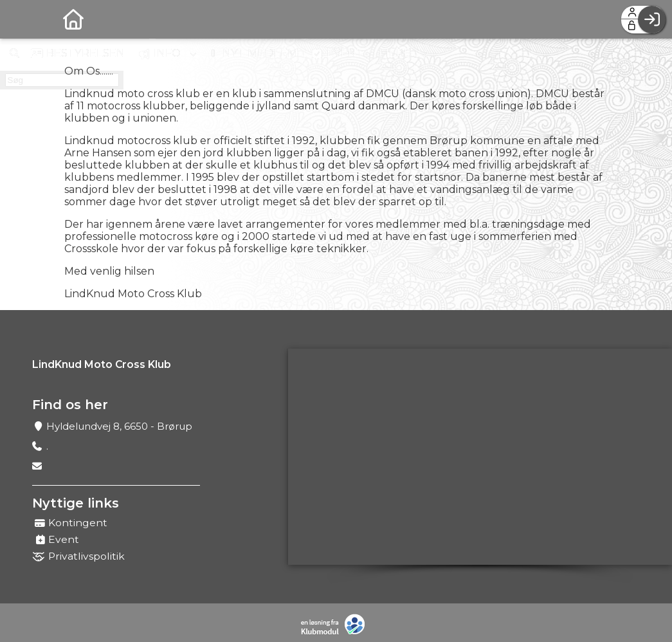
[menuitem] (19, 19)
